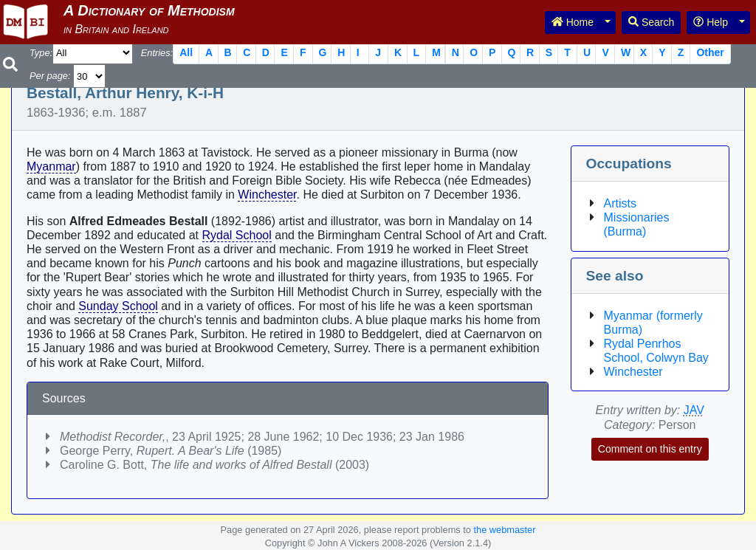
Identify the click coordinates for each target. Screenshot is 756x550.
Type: (41, 53)
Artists (620, 203)
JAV (694, 410)
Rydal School (237, 235)
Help (711, 22)
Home (573, 22)
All (186, 52)
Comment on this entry (650, 449)
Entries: (157, 53)
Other (710, 52)
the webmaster (504, 530)
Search (651, 22)
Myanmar (51, 166)
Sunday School (118, 306)
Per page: (50, 76)
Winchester (267, 195)
